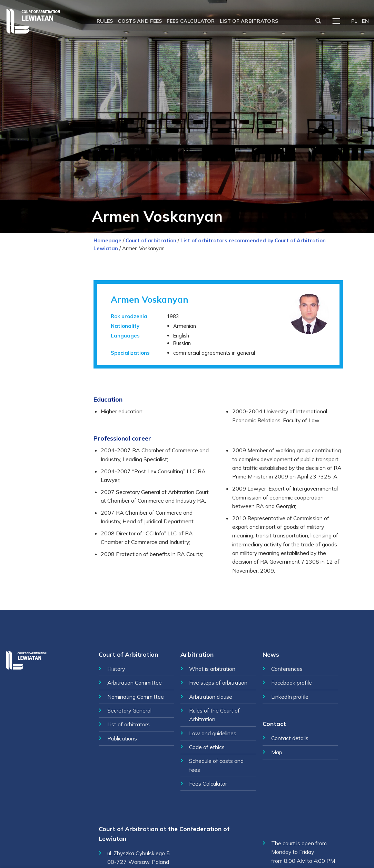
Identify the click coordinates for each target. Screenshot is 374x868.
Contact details (290, 738)
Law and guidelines (213, 733)
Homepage (107, 240)
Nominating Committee (136, 697)
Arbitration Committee (135, 683)
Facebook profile (292, 683)
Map (277, 752)
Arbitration (197, 654)
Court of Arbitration (128, 654)
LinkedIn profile (290, 697)
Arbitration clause (211, 697)
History (116, 669)
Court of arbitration (151, 240)
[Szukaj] (318, 21)
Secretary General (129, 710)
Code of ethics (207, 747)
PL (354, 21)
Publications (122, 738)
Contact (274, 724)
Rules (105, 21)
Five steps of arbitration (218, 683)
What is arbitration (212, 669)
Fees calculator (191, 21)
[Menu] (336, 21)
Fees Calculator (208, 784)
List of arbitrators (249, 21)
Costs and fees (140, 21)
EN (365, 21)
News (271, 654)
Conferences (287, 669)
